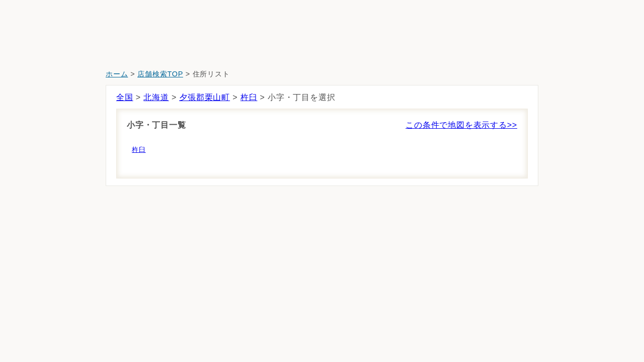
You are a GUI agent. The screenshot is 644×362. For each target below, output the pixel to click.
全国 (125, 97)
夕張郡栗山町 (205, 97)
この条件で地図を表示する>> (461, 125)
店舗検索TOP (160, 74)
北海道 (156, 97)
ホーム (117, 74)
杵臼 (249, 97)
